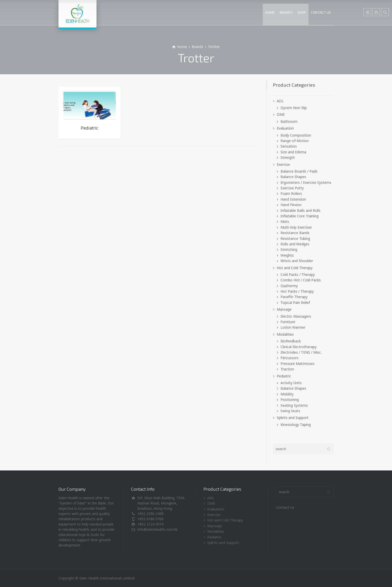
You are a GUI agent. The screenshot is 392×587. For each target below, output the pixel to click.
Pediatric (284, 376)
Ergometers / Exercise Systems (306, 182)
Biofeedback (291, 341)
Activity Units (291, 383)
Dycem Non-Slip (294, 108)
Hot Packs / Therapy (297, 291)
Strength (288, 157)
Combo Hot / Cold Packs (301, 280)
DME (281, 114)
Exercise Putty (292, 188)
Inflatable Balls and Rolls (300, 210)
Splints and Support (293, 418)
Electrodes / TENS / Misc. (301, 352)
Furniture (288, 322)
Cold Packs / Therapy (298, 274)
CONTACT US (321, 12)
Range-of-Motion (295, 141)
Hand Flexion (291, 205)
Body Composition (296, 135)
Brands (197, 47)
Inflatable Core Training (299, 216)
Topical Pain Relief (295, 303)
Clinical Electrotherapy (298, 347)
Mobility (287, 394)
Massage (284, 309)
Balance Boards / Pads (299, 171)
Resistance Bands (295, 233)
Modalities (285, 334)
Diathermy (289, 286)
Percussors (289, 358)
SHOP (302, 12)
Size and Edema (293, 152)
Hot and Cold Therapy (295, 268)
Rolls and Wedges (295, 244)
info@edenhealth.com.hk (157, 529)
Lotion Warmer (293, 327)
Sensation (289, 146)
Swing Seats (290, 411)
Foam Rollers (291, 193)
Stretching (289, 249)
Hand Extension (293, 199)
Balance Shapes (293, 177)
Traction (287, 369)
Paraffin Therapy (294, 297)
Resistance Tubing (295, 238)
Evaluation (285, 128)
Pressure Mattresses (297, 364)
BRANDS (286, 12)
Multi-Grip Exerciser (296, 227)
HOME (270, 12)
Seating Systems (294, 405)
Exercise (283, 164)
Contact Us (285, 507)
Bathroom (289, 121)
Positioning (290, 400)
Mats (285, 221)
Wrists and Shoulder (297, 261)
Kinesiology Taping (296, 425)
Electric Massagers (296, 316)
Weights (287, 255)
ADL (280, 101)
